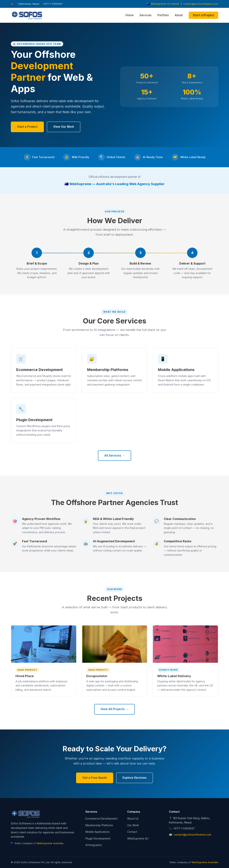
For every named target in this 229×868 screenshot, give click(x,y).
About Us (133, 819)
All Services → (114, 456)
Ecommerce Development (101, 819)
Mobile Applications (98, 832)
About (179, 15)
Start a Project (203, 15)
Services (145, 15)
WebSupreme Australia (50, 843)
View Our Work (64, 127)
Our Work (133, 825)
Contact (132, 832)
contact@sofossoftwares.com (201, 4)
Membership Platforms (99, 825)
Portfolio (163, 15)
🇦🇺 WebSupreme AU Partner (163, 4)
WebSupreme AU (138, 838)
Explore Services (135, 778)
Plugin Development (98, 838)
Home (130, 15)
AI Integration (94, 845)
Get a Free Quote (95, 778)
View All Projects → (114, 709)
